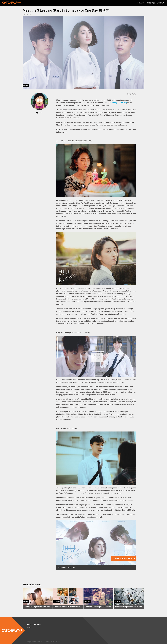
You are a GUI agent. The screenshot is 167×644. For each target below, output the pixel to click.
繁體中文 (151, 3)
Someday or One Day (118, 103)
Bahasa (161, 3)
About (29, 628)
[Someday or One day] (96, 545)
